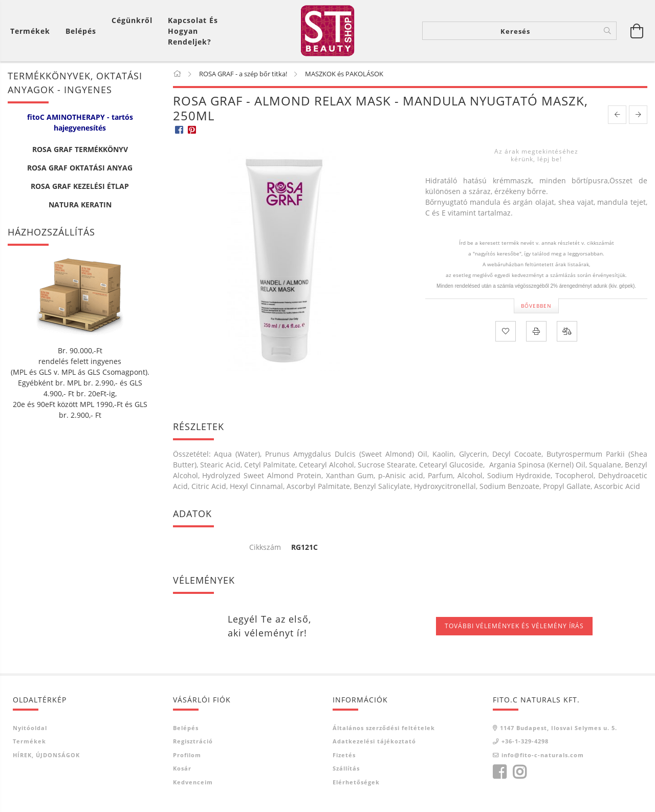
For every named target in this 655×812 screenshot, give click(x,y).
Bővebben (536, 306)
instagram (519, 772)
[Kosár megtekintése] (33, 31)
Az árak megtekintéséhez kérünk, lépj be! (536, 155)
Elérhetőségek (356, 782)
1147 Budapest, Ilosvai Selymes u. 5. (559, 728)
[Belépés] (81, 31)
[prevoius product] (617, 115)
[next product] (638, 115)
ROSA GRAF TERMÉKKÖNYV (80, 149)
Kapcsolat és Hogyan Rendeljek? (193, 31)
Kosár (182, 768)
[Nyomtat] (536, 331)
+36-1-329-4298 (525, 741)
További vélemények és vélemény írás (514, 626)
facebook (499, 772)
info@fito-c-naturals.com (543, 755)
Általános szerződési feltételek (384, 728)
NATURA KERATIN (80, 205)
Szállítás (346, 768)
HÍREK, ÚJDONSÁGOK (46, 755)
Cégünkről (132, 20)
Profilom (187, 755)
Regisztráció (193, 741)
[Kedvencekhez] (506, 331)
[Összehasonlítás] (567, 331)
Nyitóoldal (30, 728)
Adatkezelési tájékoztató (374, 741)
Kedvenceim (193, 782)
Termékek (29, 741)
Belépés (186, 728)
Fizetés (344, 755)
